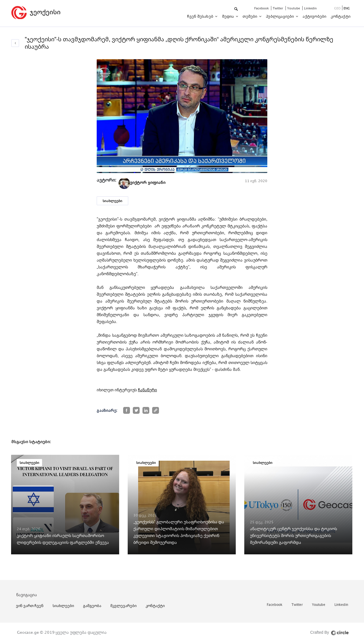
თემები (250, 16)
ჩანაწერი (147, 390)
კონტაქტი (341, 16)
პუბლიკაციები (280, 16)
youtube (294, 8)
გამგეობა (92, 606)
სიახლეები (112, 201)
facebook (262, 8)
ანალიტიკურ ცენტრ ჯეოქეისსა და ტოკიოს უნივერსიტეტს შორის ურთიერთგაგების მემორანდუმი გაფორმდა (293, 535)
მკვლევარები (123, 606)
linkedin (310, 8)
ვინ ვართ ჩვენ (30, 606)
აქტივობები (314, 16)
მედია (228, 16)
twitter (278, 8)
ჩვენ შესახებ (201, 16)
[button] (236, 9)
